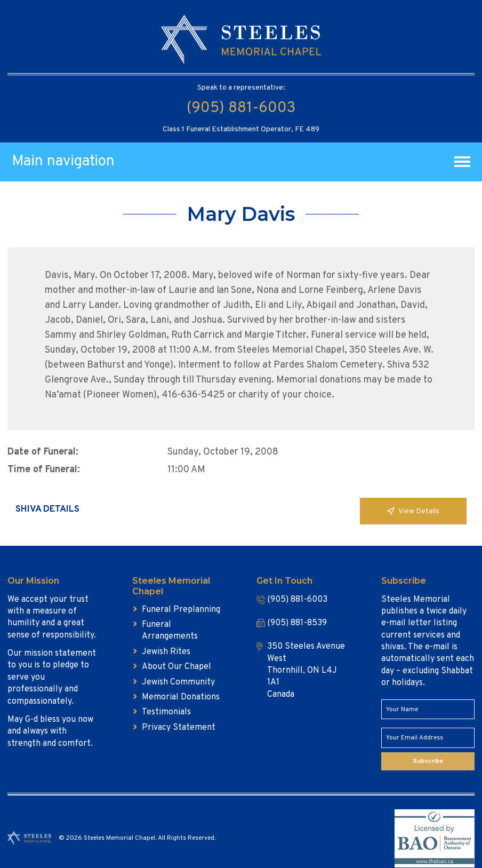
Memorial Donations (181, 697)
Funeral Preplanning (181, 610)
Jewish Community (178, 682)
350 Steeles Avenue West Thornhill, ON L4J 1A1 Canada (306, 671)
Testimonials (166, 712)
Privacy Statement (179, 728)
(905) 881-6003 (241, 108)
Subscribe (428, 761)
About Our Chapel (176, 667)
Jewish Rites (166, 652)
